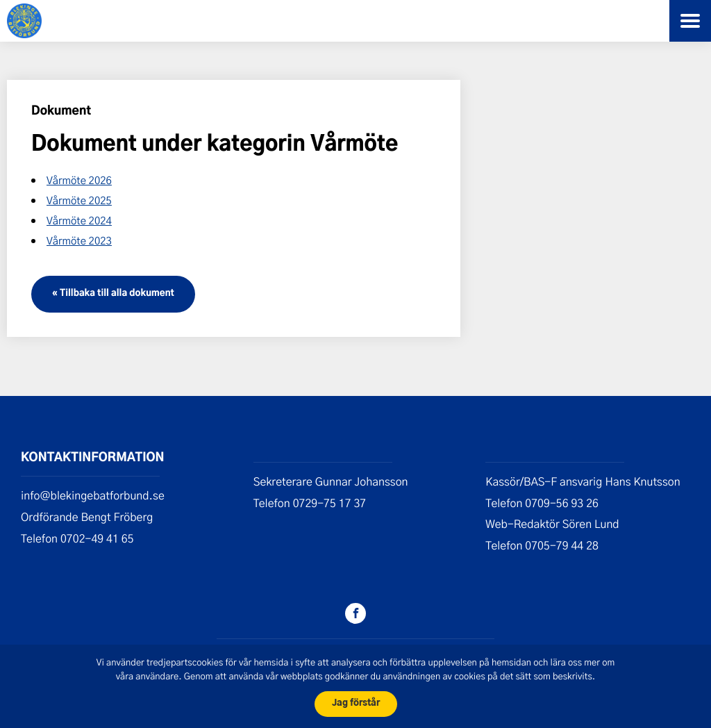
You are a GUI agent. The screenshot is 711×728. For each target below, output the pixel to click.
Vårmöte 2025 (79, 200)
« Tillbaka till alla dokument (113, 293)
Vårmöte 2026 (79, 180)
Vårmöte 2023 (79, 240)
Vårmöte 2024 (79, 220)
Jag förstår (356, 703)
